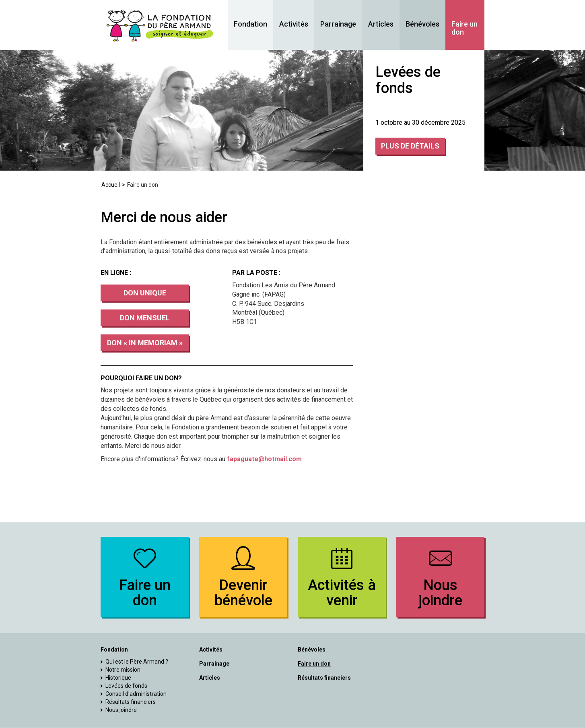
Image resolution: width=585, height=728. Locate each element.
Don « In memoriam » (145, 343)
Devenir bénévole (243, 576)
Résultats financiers (131, 702)
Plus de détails (410, 146)
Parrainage (338, 24)
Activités (294, 24)
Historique (118, 678)
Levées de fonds (126, 686)
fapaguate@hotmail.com (264, 459)
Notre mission (123, 670)
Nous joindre (440, 576)
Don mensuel (145, 318)
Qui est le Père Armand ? (137, 662)
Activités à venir (342, 576)
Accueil (111, 185)
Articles (381, 24)
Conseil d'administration (136, 694)
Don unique (145, 293)
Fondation (250, 24)
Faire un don (464, 28)
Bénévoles (422, 24)
